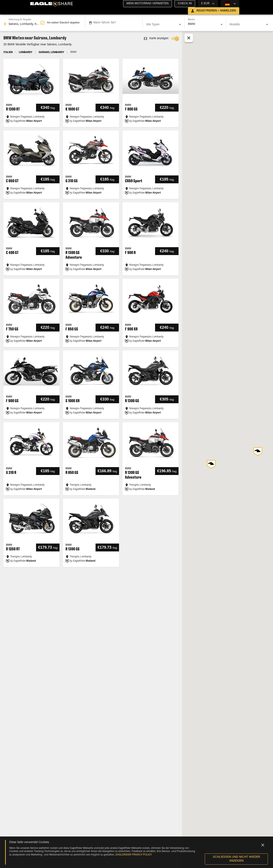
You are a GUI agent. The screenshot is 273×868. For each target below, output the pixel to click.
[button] (147, 4)
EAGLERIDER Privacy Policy (134, 855)
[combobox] (22, 23)
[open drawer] (214, 11)
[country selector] (208, 4)
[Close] (263, 845)
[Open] (180, 24)
